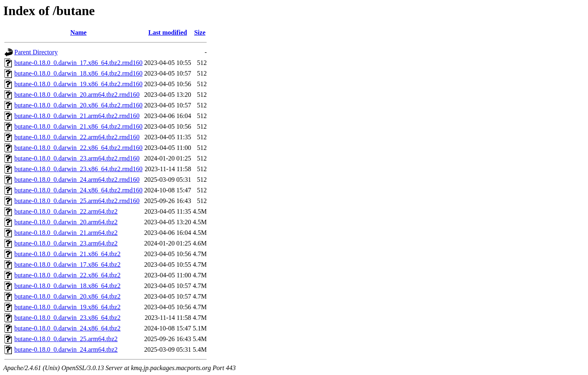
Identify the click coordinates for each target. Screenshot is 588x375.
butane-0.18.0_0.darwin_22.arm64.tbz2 (66, 211)
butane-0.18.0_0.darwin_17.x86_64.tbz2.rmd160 (78, 63)
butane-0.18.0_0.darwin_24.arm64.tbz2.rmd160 (77, 180)
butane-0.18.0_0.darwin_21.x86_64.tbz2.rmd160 (78, 126)
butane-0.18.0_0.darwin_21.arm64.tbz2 (66, 233)
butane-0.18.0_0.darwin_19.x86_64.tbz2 (67, 307)
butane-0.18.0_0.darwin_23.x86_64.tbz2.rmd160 (78, 169)
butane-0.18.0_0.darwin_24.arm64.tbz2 (66, 349)
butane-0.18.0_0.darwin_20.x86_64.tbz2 (67, 296)
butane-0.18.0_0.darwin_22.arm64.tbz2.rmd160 (77, 137)
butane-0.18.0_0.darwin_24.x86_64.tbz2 (67, 328)
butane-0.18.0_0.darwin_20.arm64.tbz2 (66, 222)
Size (200, 32)
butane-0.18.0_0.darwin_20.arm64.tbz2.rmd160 (77, 95)
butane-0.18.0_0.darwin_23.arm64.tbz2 (66, 243)
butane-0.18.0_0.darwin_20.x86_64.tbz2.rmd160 (78, 105)
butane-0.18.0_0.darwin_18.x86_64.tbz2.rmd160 (78, 73)
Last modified (168, 32)
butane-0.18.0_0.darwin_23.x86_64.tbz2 (67, 318)
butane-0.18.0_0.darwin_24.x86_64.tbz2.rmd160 (78, 190)
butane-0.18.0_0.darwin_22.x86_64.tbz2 (67, 275)
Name (78, 32)
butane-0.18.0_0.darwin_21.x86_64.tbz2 (67, 254)
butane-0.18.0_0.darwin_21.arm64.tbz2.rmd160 (77, 116)
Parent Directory (36, 52)
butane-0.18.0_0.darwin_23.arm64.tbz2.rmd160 (77, 158)
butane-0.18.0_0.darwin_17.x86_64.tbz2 (67, 265)
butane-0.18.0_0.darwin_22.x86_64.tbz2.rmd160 (78, 148)
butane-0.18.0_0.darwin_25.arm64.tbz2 (66, 339)
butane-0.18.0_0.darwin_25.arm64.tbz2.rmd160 (77, 201)
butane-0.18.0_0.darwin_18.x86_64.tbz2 (67, 286)
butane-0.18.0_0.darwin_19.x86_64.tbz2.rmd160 (78, 84)
